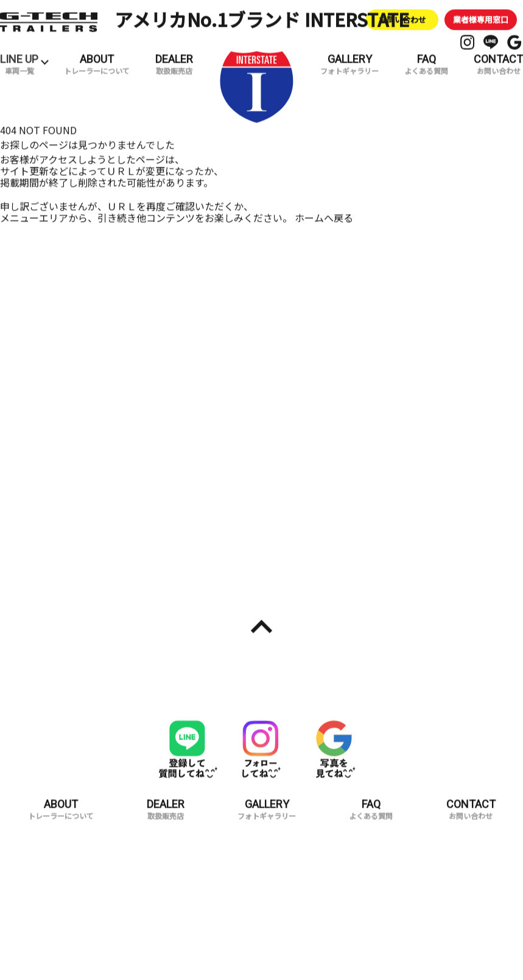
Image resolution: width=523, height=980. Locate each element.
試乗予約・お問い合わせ (392, 507)
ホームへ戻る (324, 206)
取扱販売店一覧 (131, 507)
